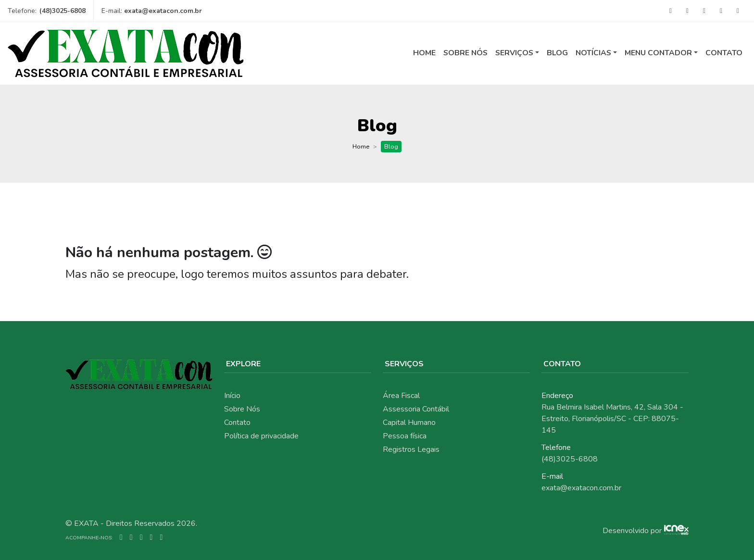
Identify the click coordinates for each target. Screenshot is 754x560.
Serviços (514, 53)
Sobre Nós (465, 53)
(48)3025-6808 (63, 11)
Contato (724, 53)
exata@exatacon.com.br (163, 11)
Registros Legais (411, 449)
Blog (557, 53)
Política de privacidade (261, 436)
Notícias (593, 53)
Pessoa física (405, 436)
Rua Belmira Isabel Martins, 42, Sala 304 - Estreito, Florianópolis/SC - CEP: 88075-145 (612, 419)
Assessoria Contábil (416, 409)
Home (424, 53)
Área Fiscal (401, 396)
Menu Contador (658, 53)
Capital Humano (409, 423)
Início (232, 396)
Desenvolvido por (632, 531)
